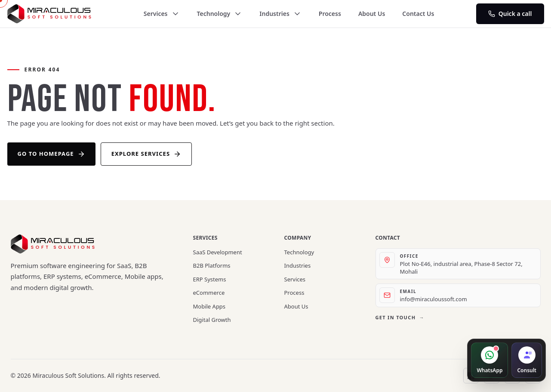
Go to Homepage (51, 154)
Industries (280, 14)
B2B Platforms (212, 265)
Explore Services (146, 154)
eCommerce (209, 293)
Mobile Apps (209, 306)
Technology (220, 14)
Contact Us (418, 14)
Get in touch (400, 318)
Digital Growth (212, 320)
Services (162, 14)
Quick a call (510, 14)
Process (330, 14)
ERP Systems (210, 279)
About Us (372, 14)
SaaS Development (218, 252)
